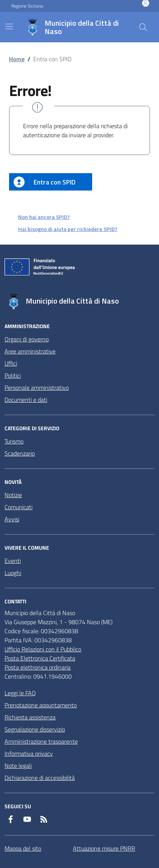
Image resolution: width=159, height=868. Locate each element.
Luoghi (13, 573)
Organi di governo (27, 339)
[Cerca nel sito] (143, 27)
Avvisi (12, 519)
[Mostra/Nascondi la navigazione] (9, 26)
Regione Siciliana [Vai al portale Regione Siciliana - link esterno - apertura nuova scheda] (27, 6)
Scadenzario (20, 453)
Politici (13, 375)
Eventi (13, 561)
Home (17, 59)
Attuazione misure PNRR (104, 848)
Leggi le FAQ (20, 693)
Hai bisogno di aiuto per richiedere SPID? (68, 229)
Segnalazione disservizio (35, 729)
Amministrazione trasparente (41, 741)
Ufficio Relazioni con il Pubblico (43, 649)
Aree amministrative (30, 351)
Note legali (18, 766)
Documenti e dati (26, 400)
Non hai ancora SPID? (44, 217)
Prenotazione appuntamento (41, 705)
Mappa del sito (23, 848)
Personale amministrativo (37, 387)
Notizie (13, 495)
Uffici (11, 363)
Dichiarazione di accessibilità (40, 778)
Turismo (14, 441)
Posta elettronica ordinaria (38, 667)
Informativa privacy (29, 753)
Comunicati (19, 507)
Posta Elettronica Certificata (40, 658)
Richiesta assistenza (30, 717)
